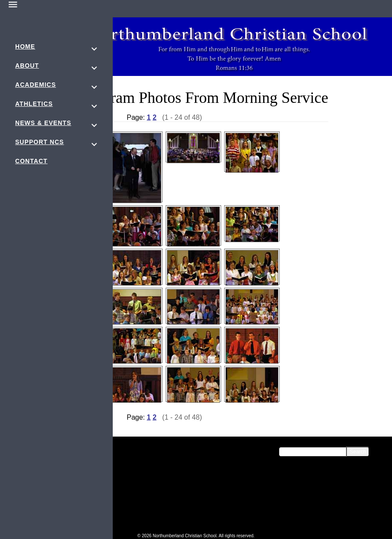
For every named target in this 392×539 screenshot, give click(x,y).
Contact (31, 161)
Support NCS (39, 142)
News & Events (43, 123)
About (27, 66)
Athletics (34, 104)
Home (25, 46)
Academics (36, 85)
